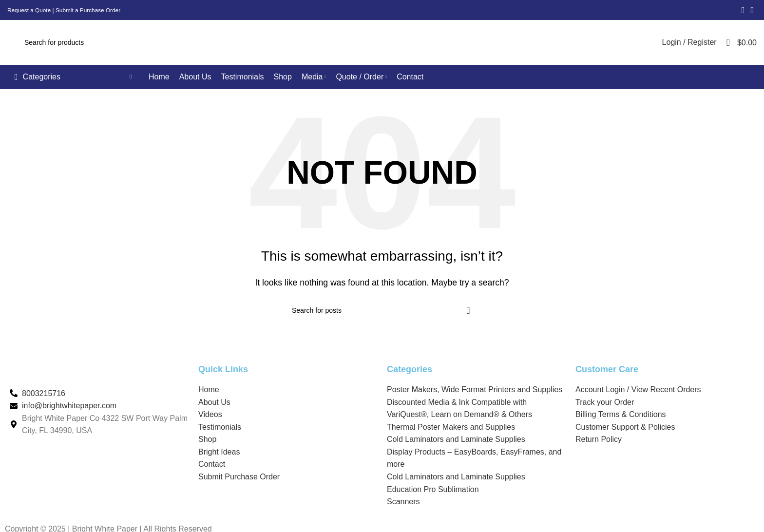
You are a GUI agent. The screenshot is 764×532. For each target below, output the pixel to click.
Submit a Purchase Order (89, 10)
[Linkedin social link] (752, 10)
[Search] (335, 46)
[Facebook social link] (743, 10)
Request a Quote (29, 10)
